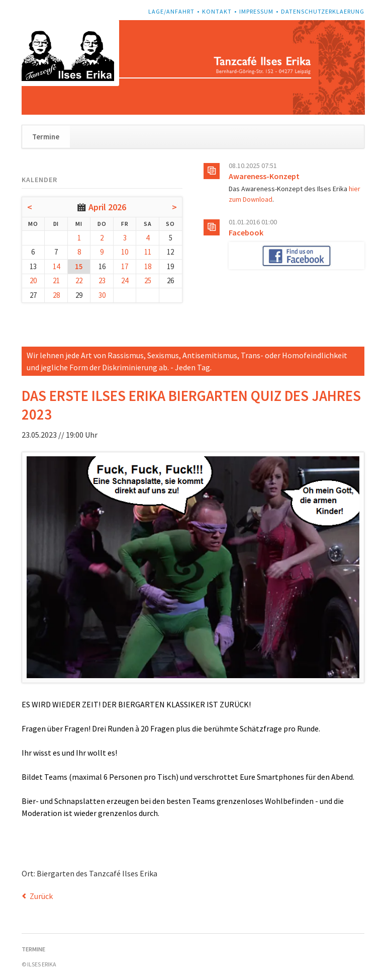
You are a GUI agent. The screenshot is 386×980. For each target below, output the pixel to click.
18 (148, 266)
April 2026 (107, 207)
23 (102, 280)
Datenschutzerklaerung (323, 11)
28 (56, 295)
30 (102, 295)
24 (125, 280)
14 (56, 266)
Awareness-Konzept (264, 176)
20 (33, 280)
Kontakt (217, 11)
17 (125, 266)
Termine (46, 137)
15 (79, 266)
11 (148, 252)
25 (148, 280)
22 (79, 280)
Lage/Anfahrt (171, 11)
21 (56, 280)
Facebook (246, 232)
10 (125, 252)
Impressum (256, 11)
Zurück (41, 896)
